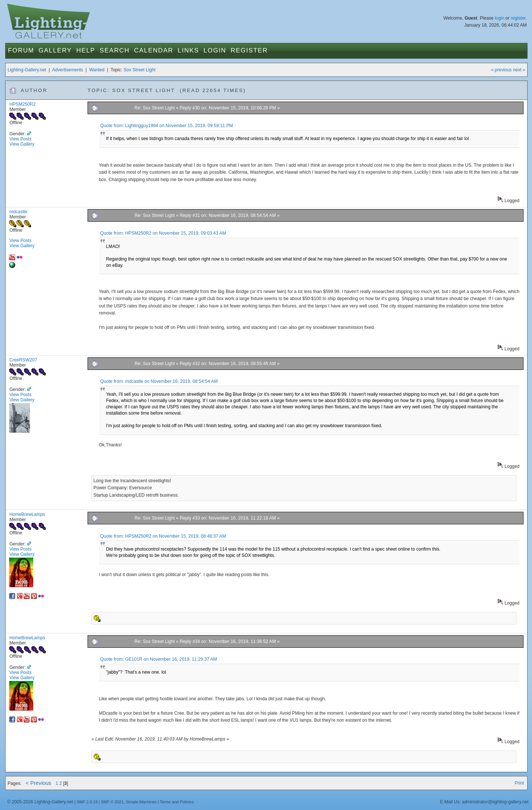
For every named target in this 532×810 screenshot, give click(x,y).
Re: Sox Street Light (155, 108)
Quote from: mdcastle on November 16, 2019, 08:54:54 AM (159, 381)
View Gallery (22, 144)
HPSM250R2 (22, 104)
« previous (501, 70)
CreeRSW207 (23, 360)
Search (115, 50)
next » (519, 70)
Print (519, 783)
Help (86, 50)
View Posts (20, 139)
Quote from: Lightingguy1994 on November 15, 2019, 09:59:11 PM (167, 126)
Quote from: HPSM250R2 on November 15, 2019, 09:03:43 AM (163, 233)
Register (249, 50)
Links (188, 50)
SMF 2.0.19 (87, 802)
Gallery (55, 50)
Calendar (154, 50)
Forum (21, 50)
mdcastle (18, 212)
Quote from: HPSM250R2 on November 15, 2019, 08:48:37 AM (163, 536)
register (518, 18)
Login (215, 50)
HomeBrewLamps (27, 514)
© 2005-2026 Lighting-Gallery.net (40, 802)
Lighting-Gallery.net (27, 70)
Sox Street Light (139, 70)
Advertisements (68, 70)
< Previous (38, 783)
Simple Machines (141, 802)
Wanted (97, 70)
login (499, 18)
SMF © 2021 (112, 802)
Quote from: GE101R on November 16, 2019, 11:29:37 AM (158, 659)
